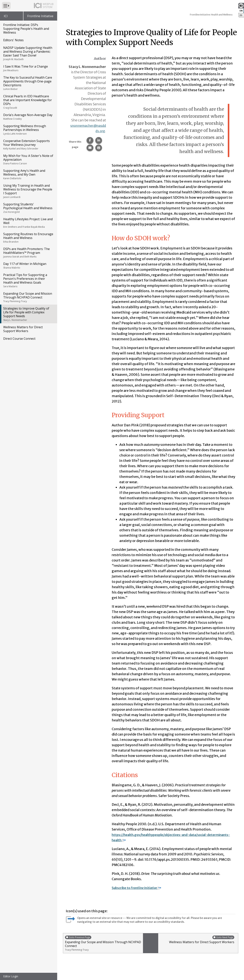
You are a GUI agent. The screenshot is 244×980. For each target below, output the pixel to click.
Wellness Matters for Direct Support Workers (23, 329)
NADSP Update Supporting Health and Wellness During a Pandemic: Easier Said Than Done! (28, 53)
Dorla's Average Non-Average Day (28, 117)
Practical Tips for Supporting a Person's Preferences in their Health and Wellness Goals (28, 280)
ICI (6, 16)
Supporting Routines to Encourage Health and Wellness (28, 238)
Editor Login (11, 976)
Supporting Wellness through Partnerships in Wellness (28, 130)
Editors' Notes (13, 40)
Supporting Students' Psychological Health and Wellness (28, 208)
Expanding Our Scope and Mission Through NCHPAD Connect (28, 297)
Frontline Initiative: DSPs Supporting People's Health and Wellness (26, 29)
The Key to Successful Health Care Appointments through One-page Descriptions (28, 83)
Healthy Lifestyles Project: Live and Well (28, 223)
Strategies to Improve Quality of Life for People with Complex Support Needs (28, 314)
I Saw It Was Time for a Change (28, 68)
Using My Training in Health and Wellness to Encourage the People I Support (28, 191)
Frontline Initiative (40, 16)
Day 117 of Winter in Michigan (28, 265)
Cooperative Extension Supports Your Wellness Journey (28, 144)
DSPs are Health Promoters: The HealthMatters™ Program (28, 252)
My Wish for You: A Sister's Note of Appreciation (28, 159)
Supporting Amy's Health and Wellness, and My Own (28, 174)
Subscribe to (139, 888)
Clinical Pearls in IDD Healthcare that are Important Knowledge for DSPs (28, 102)
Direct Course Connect (19, 339)
